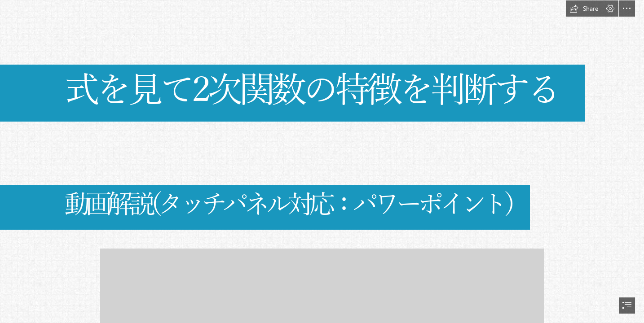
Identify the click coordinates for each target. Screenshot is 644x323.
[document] (322, 161)
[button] (584, 9)
